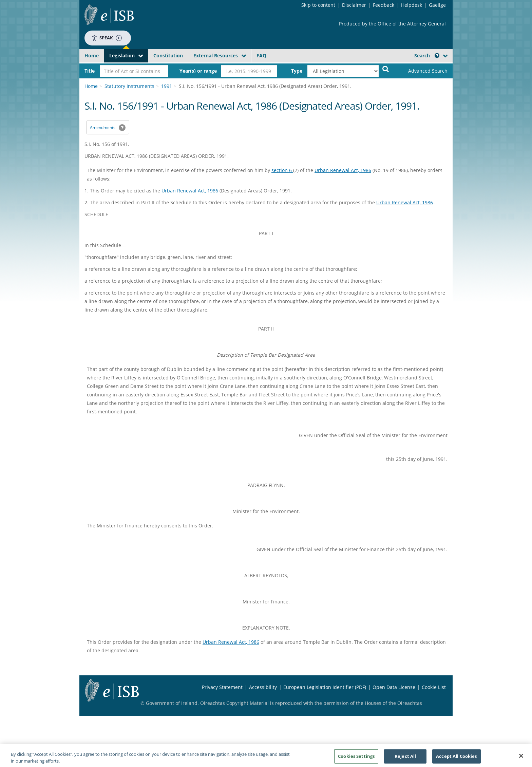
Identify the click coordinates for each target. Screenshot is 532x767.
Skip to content (318, 5)
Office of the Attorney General (412, 24)
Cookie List (434, 687)
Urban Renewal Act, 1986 (343, 170)
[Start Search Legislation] (386, 69)
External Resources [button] (216, 55)
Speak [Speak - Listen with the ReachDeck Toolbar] (107, 38)
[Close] (521, 758)
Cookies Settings (356, 758)
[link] (422, 71)
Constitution (168, 55)
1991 (167, 86)
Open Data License (394, 687)
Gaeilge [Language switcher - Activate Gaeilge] (437, 5)
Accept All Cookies (456, 758)
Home (92, 55)
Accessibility (263, 687)
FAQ (261, 55)
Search (427, 55)
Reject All (405, 758)
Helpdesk (412, 5)
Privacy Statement (222, 687)
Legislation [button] (122, 55)
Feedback (384, 5)
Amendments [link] (103, 127)
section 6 (282, 170)
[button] (437, 55)
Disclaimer (354, 5)
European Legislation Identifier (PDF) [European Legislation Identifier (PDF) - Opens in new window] (325, 687)
